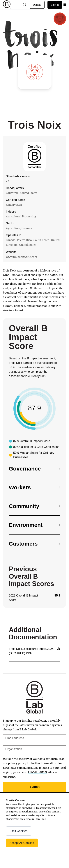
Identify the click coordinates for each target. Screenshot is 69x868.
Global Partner (38, 772)
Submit (34, 787)
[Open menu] (65, 5)
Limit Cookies (19, 831)
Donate (37, 5)
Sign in (55, 5)
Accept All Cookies (22, 843)
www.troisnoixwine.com (21, 257)
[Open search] (24, 5)
